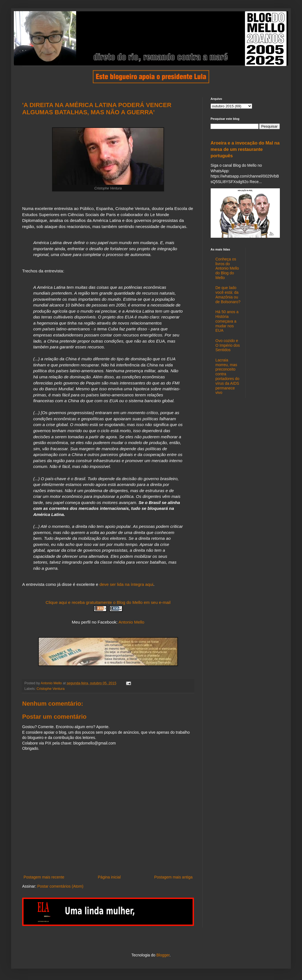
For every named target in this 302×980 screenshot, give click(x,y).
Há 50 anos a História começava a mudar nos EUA (227, 321)
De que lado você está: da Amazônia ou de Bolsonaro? (228, 295)
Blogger (163, 955)
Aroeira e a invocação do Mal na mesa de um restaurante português (245, 149)
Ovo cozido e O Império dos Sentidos (228, 345)
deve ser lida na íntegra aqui (126, 584)
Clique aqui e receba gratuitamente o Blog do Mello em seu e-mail (108, 602)
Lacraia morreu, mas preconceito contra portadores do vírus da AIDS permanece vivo (227, 376)
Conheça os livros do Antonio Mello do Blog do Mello (227, 268)
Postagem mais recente (44, 877)
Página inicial (109, 877)
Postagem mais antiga (173, 877)
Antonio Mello (131, 622)
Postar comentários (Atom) (60, 886)
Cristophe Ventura (51, 689)
